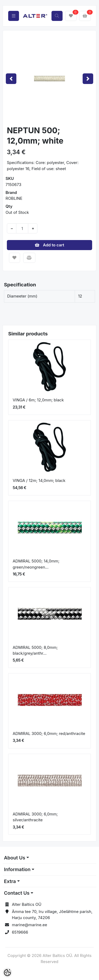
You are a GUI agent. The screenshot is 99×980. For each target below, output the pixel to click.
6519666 (20, 932)
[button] (11, 79)
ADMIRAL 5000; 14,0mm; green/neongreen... (36, 564)
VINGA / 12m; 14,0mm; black (39, 480)
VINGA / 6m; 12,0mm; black (38, 400)
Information (17, 869)
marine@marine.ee (30, 925)
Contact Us (17, 893)
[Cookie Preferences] (7, 973)
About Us (15, 858)
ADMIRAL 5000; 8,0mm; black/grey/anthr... (35, 650)
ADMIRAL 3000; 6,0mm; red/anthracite (49, 733)
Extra (10, 881)
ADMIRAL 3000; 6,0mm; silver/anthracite (35, 817)
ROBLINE (14, 198)
